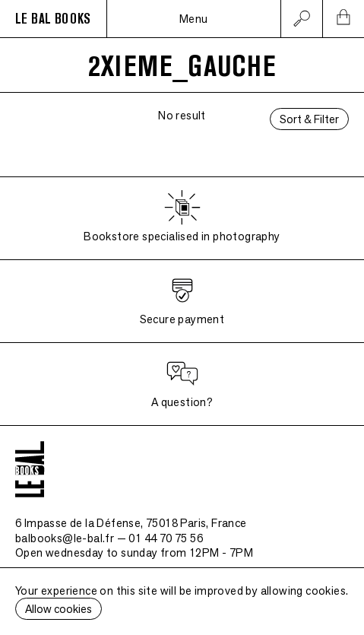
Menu (194, 19)
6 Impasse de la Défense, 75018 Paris (131, 523)
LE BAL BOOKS (53, 19)
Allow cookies (59, 609)
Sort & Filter (309, 119)
